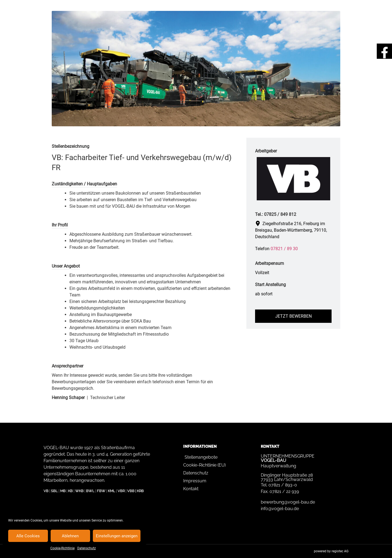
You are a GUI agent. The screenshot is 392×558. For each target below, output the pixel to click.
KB (70, 491)
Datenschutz (87, 548)
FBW (101, 491)
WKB (79, 491)
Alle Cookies (28, 536)
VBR (121, 491)
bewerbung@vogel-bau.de (288, 502)
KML (111, 491)
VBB (131, 491)
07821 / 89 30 (284, 249)
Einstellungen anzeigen (117, 536)
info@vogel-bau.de (280, 509)
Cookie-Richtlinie (62, 548)
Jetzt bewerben (293, 316)
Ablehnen (70, 536)
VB (46, 491)
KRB (140, 491)
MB (63, 491)
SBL (54, 491)
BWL (90, 491)
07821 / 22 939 (284, 491)
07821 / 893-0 (283, 485)
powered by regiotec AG (331, 551)
